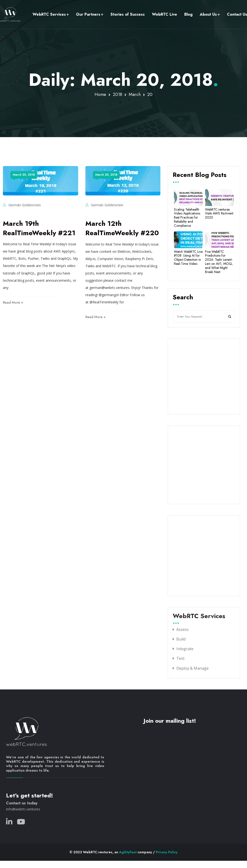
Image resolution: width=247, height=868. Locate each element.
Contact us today (22, 803)
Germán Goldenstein (25, 205)
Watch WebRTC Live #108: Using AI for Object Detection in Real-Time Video (188, 258)
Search (183, 298)
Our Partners (88, 14)
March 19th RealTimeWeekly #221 (39, 228)
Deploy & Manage (192, 668)
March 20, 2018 (24, 175)
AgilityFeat (128, 852)
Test (180, 658)
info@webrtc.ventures (23, 809)
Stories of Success (128, 14)
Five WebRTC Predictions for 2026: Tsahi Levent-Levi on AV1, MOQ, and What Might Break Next (219, 262)
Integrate (185, 649)
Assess (182, 629)
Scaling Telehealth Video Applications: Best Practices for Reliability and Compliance (187, 218)
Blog (188, 14)
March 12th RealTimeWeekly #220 (122, 228)
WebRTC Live (165, 14)
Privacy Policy (167, 852)
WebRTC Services (49, 14)
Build (181, 639)
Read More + (13, 302)
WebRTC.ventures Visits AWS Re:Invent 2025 (219, 214)
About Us (208, 14)
